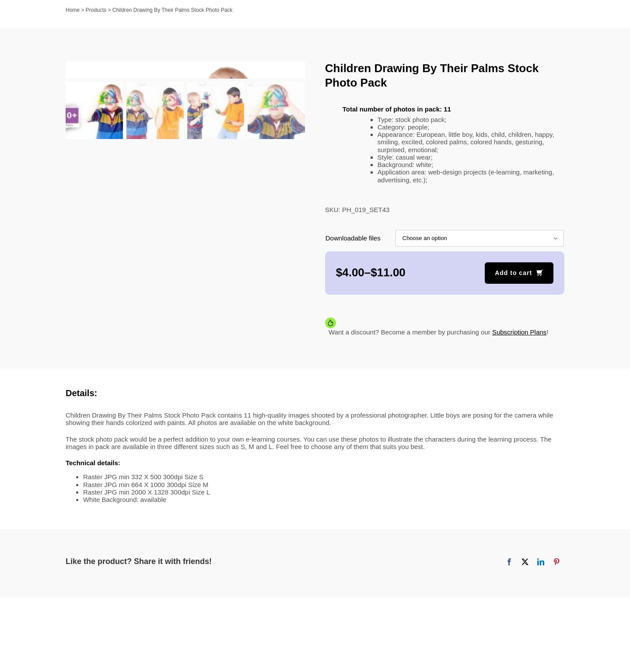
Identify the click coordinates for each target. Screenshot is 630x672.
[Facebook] (509, 562)
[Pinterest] (556, 562)
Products (96, 10)
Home (73, 10)
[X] (525, 562)
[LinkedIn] (541, 562)
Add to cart (513, 273)
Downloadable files (353, 238)
